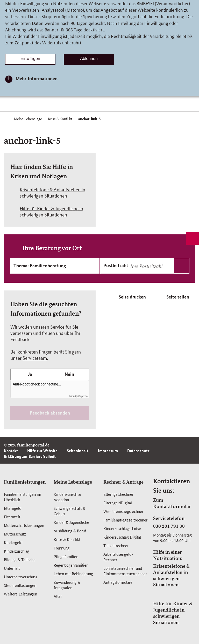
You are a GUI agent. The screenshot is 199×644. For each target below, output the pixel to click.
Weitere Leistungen (20, 594)
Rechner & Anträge (123, 482)
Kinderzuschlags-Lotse (122, 528)
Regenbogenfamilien (71, 565)
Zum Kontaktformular (172, 503)
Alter (58, 596)
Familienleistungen (25, 482)
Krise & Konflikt (67, 539)
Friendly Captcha (78, 396)
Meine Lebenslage (73, 482)
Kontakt (11, 451)
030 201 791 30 (169, 526)
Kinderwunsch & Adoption (67, 497)
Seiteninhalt (78, 451)
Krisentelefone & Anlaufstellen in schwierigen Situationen (171, 575)
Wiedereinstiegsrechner (123, 511)
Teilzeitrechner (116, 545)
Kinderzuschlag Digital (122, 537)
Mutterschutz (15, 534)
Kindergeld (13, 542)
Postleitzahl (116, 265)
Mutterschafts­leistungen (24, 525)
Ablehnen (89, 59)
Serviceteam (35, 358)
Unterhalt (12, 568)
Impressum (108, 451)
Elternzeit (12, 517)
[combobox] (159, 266)
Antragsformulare (118, 582)
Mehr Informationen (37, 78)
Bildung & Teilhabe (20, 560)
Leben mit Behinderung (73, 574)
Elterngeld (13, 508)
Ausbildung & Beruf (70, 531)
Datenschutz (138, 451)
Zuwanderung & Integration (67, 585)
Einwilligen (30, 59)
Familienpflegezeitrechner (125, 520)
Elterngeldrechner (118, 494)
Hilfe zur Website (42, 451)
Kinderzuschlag (17, 551)
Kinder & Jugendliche (71, 522)
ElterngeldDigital (118, 503)
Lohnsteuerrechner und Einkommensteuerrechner (125, 571)
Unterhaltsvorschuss (20, 577)
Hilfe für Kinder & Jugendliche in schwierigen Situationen (173, 613)
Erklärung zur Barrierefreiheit (30, 456)
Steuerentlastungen (20, 585)
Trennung (62, 548)
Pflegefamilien (66, 556)
